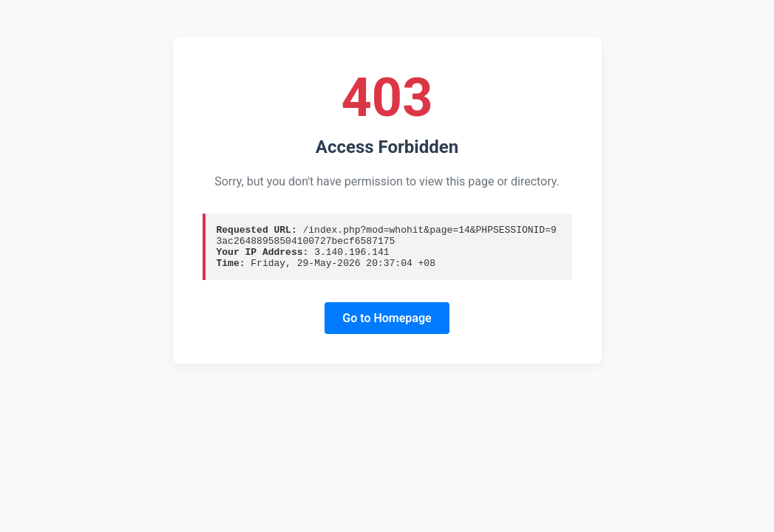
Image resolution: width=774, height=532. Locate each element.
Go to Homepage (387, 327)
